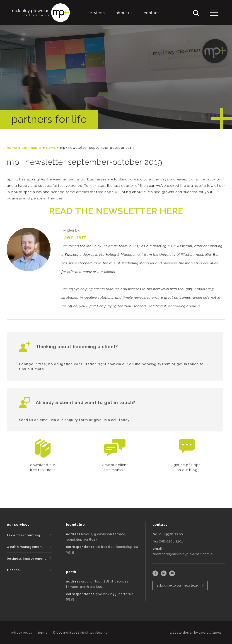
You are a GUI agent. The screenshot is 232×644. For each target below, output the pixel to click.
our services (18, 525)
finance (13, 570)
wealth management (25, 547)
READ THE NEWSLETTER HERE (116, 211)
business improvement (26, 559)
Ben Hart (75, 237)
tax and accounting (24, 535)
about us (124, 13)
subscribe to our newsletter (178, 585)
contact (151, 13)
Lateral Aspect (210, 633)
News (51, 148)
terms (43, 633)
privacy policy (22, 633)
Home (12, 148)
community (32, 148)
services (96, 13)
